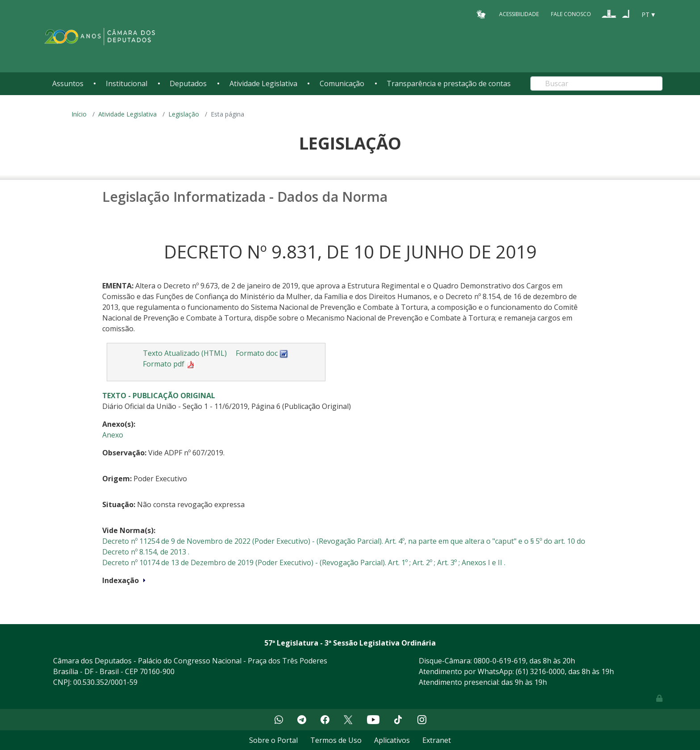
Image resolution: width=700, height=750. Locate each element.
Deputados (188, 83)
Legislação (184, 114)
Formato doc (262, 353)
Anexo (113, 435)
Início (79, 114)
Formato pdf (169, 364)
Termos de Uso (336, 740)
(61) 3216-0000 (540, 671)
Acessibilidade (519, 14)
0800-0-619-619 (500, 661)
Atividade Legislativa (263, 83)
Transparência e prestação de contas (449, 83)
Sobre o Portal (273, 740)
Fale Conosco (571, 14)
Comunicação (342, 83)
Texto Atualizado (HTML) (185, 353)
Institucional (127, 83)
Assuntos (68, 83)
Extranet (437, 740)
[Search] (596, 83)
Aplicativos (392, 740)
